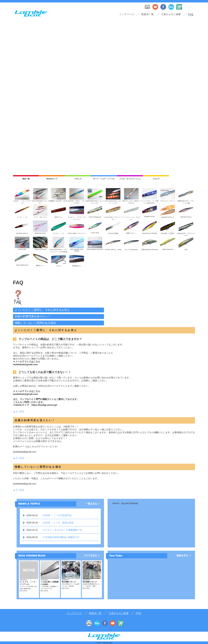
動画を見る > (184, 556)
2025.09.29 (32, 523)
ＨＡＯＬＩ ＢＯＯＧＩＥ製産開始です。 (63, 530)
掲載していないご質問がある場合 (35, 323)
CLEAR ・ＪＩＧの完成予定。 (58, 515)
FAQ (191, 14)
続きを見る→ (24, 591)
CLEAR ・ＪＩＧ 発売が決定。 (59, 523)
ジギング (78, 179)
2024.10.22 (32, 530)
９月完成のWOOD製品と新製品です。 (62, 537)
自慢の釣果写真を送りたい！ (33, 316)
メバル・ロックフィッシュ (130, 179)
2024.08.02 (32, 537)
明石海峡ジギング (69, 582)
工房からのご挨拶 (171, 14)
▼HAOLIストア (21, 405)
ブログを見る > (91, 556)
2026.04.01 (32, 515)
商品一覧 (26, 179)
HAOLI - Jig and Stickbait (125, 503)
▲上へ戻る (19, 411)
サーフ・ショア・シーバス (104, 179)
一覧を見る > (93, 504)
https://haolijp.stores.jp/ (44, 405)
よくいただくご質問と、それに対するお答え (42, 310)
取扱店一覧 (148, 14)
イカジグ (156, 179)
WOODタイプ (52, 179)
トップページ (127, 14)
